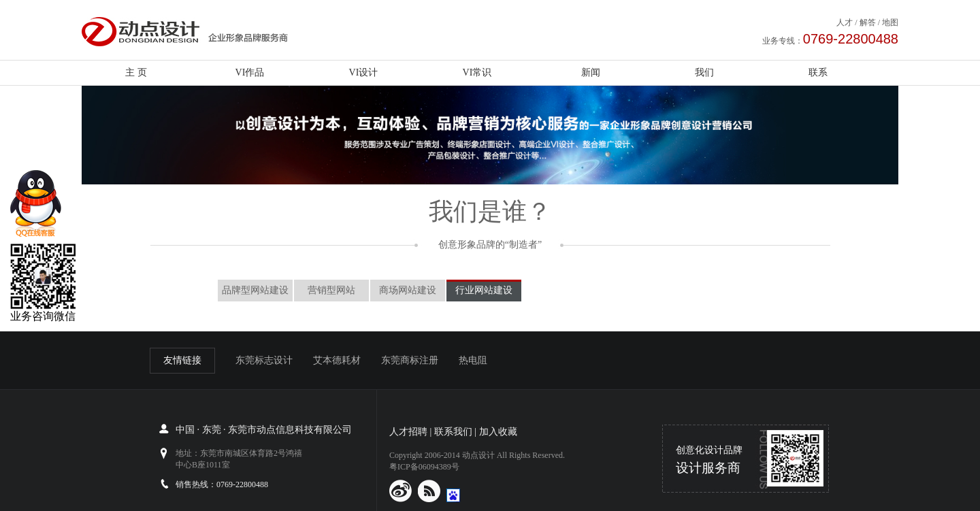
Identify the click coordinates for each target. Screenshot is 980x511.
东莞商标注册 (410, 360)
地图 (890, 22)
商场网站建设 (408, 290)
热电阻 (473, 360)
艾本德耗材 (337, 360)
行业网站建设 (484, 290)
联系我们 (453, 432)
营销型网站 (331, 290)
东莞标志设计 (264, 360)
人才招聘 (408, 432)
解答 (868, 22)
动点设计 (478, 455)
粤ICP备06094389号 (424, 467)
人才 (845, 22)
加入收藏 (498, 432)
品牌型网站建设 (255, 290)
